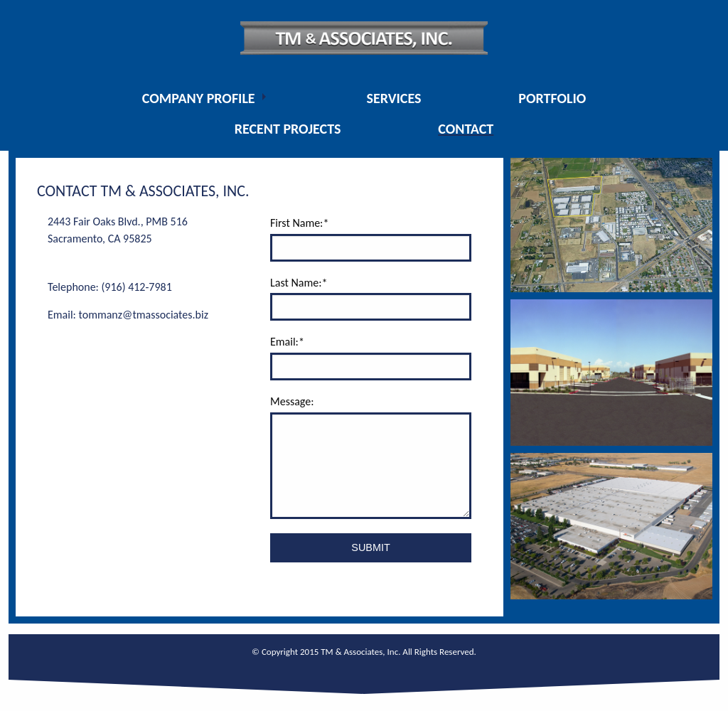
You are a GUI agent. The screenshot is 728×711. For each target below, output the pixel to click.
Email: (287, 342)
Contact (466, 129)
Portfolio (552, 98)
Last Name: (299, 283)
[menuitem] (206, 98)
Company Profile (199, 98)
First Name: (299, 223)
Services (394, 98)
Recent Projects (288, 129)
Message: (292, 401)
